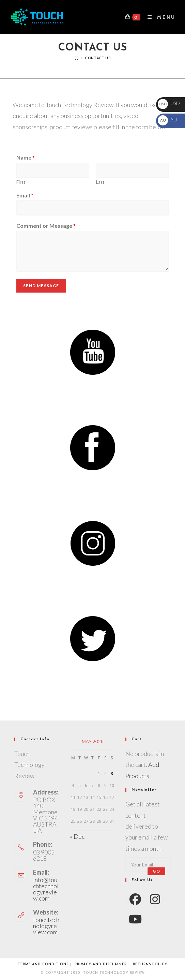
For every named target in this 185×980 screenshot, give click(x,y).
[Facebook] (135, 899)
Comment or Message (46, 226)
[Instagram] (155, 899)
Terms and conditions (43, 964)
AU (167, 120)
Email (25, 195)
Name (26, 157)
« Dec (77, 836)
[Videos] (77, 58)
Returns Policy (150, 964)
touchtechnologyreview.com (46, 926)
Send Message (41, 286)
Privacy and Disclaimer (101, 964)
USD (169, 103)
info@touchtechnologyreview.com (46, 889)
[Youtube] (135, 919)
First (21, 182)
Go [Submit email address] (156, 871)
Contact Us (98, 58)
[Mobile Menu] (159, 17)
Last (100, 182)
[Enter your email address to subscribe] (148, 864)
